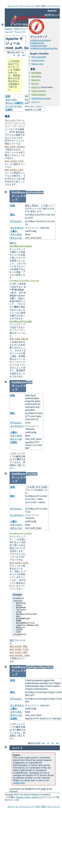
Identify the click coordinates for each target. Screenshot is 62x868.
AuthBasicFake (37, 43)
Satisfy (36, 87)
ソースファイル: (14, 106)
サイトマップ (54, 6)
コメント (36, 102)
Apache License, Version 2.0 (29, 797)
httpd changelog (39, 57)
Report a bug (37, 64)
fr (14, 55)
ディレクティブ (27, 6)
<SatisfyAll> (39, 91)
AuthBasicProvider (39, 46)
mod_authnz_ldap (20, 655)
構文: (13, 215)
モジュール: (16, 238)
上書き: (14, 231)
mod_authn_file (14, 161)
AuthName (36, 73)
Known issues (38, 60)
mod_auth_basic (19, 339)
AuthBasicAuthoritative (41, 40)
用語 (44, 6)
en (23, 52)
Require (36, 80)
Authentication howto (41, 98)
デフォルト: (16, 221)
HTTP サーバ (20, 29)
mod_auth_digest (15, 147)
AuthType (36, 76)
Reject (35, 84)
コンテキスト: (17, 228)
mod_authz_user (14, 170)
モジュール (13, 6)
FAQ (38, 6)
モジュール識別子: (15, 103)
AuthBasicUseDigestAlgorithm (44, 48)
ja (19, 55)
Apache (8, 29)
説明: (8, 96)
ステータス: (11, 100)
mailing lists (19, 783)
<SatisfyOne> (39, 95)
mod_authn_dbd (18, 652)
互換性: (9, 110)
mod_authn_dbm (18, 646)
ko (24, 55)
